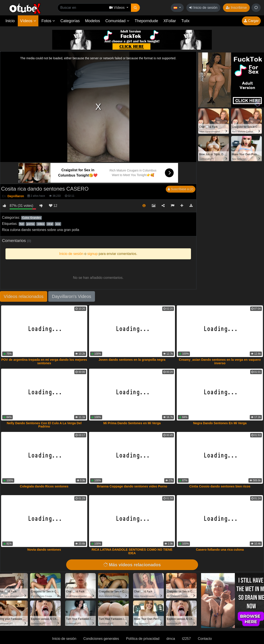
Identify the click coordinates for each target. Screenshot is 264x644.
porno (30, 224)
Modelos (93, 21)
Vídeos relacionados (24, 296)
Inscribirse (236, 8)
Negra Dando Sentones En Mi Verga (220, 423)
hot (22, 224)
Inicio (10, 21)
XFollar (170, 21)
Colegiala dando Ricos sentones (44, 486)
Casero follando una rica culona (220, 550)
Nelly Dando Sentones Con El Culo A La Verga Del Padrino (44, 425)
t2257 (186, 639)
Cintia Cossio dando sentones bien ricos (220, 486)
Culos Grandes (31, 218)
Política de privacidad (143, 639)
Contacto (205, 639)
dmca (171, 639)
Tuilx (185, 21)
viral (50, 224)
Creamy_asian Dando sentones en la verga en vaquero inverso (220, 361)
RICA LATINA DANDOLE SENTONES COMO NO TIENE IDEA (132, 551)
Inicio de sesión (203, 8)
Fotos (48, 21)
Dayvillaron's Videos (72, 296)
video (41, 224)
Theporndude (146, 21)
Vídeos (28, 21)
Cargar (251, 21)
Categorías (70, 21)
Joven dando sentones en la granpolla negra (132, 360)
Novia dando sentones (44, 550)
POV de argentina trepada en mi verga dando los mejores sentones (44, 361)
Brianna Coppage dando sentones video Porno (132, 486)
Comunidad (117, 21)
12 (53, 206)
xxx (58, 224)
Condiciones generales (101, 639)
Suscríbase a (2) (181, 189)
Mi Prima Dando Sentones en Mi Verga (132, 423)
